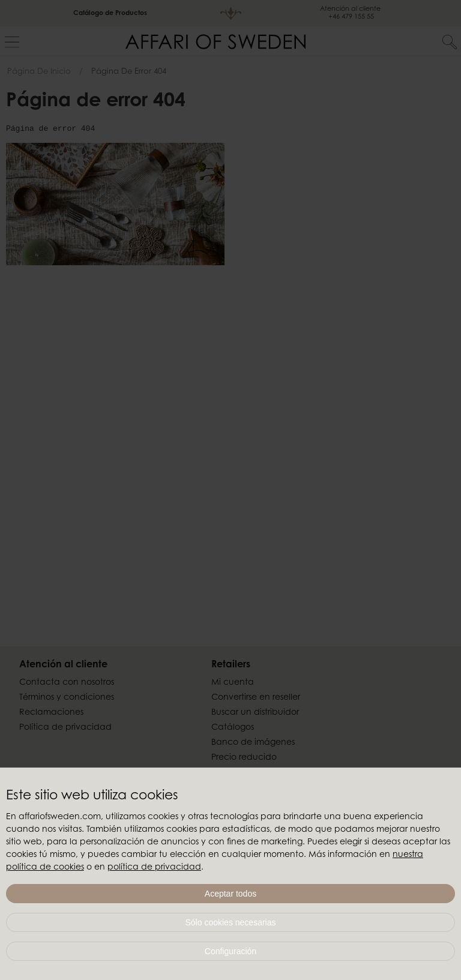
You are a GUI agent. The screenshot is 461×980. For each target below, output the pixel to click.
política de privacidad (154, 868)
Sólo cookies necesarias (231, 922)
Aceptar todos (230, 894)
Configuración (230, 951)
